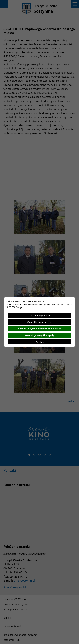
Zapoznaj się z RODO (39, 315)
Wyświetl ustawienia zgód (39, 322)
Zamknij (40, 342)
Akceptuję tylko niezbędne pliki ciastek (40, 329)
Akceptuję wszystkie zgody (40, 335)
